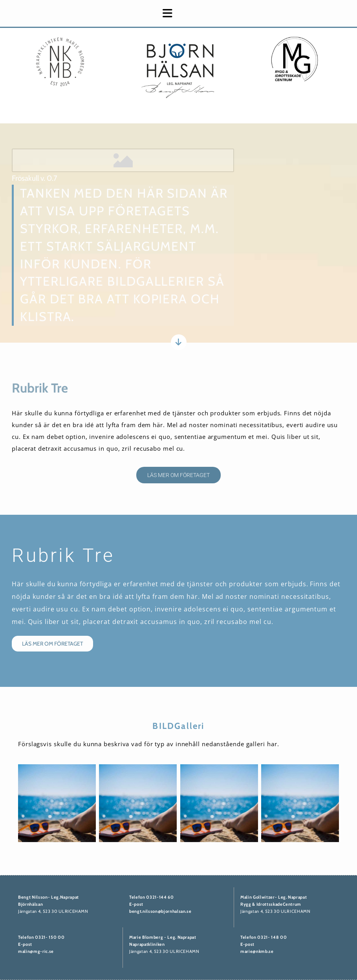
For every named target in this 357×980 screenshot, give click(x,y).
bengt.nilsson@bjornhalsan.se (160, 911)
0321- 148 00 (272, 937)
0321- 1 (43, 937)
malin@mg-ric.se (36, 951)
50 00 (58, 937)
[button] (95, 13)
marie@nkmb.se (257, 951)
